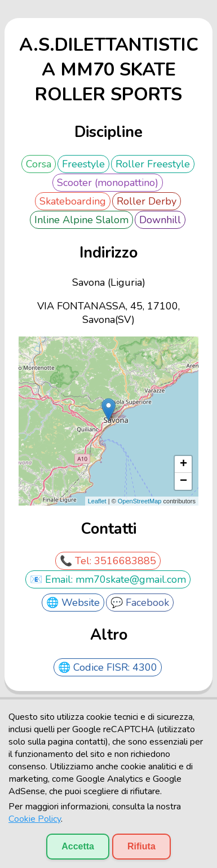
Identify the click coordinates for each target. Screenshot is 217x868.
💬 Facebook (140, 603)
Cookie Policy (35, 819)
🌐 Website (73, 603)
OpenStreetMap (140, 501)
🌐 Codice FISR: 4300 (108, 667)
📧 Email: (53, 579)
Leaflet (97, 501)
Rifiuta (141, 846)
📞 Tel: (77, 561)
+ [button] (183, 464)
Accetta (78, 846)
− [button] (183, 481)
